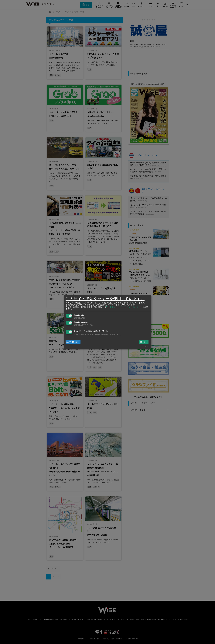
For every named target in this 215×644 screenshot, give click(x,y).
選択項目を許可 (73, 342)
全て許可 (144, 342)
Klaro (147, 346)
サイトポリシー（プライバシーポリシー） (124, 307)
